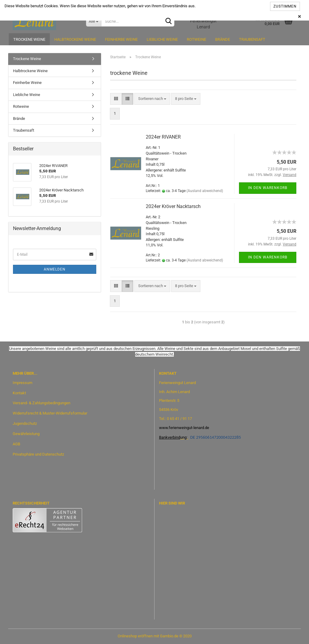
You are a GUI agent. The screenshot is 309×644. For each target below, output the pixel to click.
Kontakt (19, 393)
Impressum (22, 383)
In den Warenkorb (268, 188)
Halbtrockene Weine (75, 39)
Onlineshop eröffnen (135, 636)
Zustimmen (285, 6)
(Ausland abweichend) (205, 191)
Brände (223, 39)
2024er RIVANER (163, 137)
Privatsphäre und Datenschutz (38, 454)
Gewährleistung (26, 434)
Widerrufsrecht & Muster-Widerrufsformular (50, 413)
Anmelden (55, 269)
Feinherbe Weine (121, 39)
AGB (16, 444)
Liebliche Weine (162, 39)
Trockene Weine (29, 39)
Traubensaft (252, 39)
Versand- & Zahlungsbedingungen (41, 403)
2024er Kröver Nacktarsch (173, 206)
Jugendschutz (25, 423)
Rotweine (196, 39)
